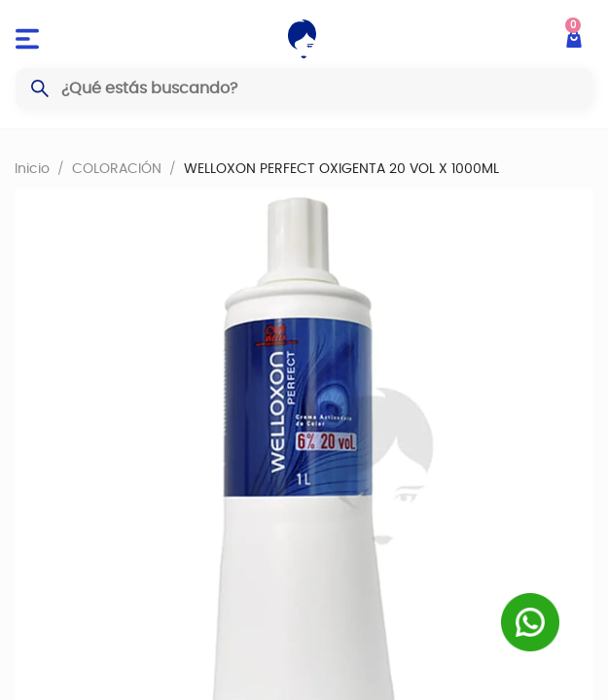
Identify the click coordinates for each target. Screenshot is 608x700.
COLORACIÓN (117, 168)
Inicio (32, 168)
